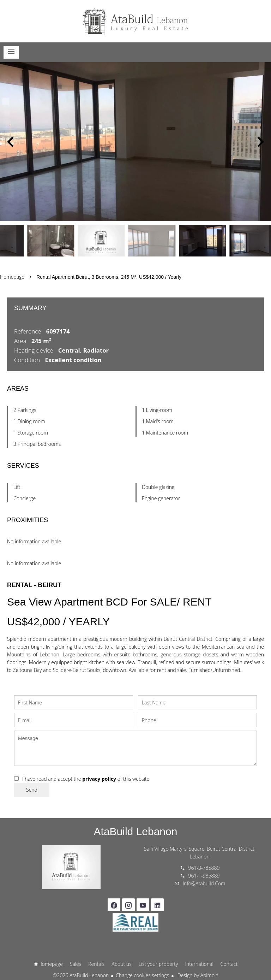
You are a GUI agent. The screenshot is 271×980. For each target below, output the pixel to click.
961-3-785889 (204, 868)
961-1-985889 (204, 876)
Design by (197, 975)
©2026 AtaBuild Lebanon (81, 975)
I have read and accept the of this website (86, 779)
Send (32, 790)
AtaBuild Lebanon (136, 831)
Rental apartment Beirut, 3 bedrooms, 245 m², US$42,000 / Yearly (109, 277)
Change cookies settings (142, 975)
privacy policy (99, 779)
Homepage (135, 21)
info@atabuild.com (204, 883)
